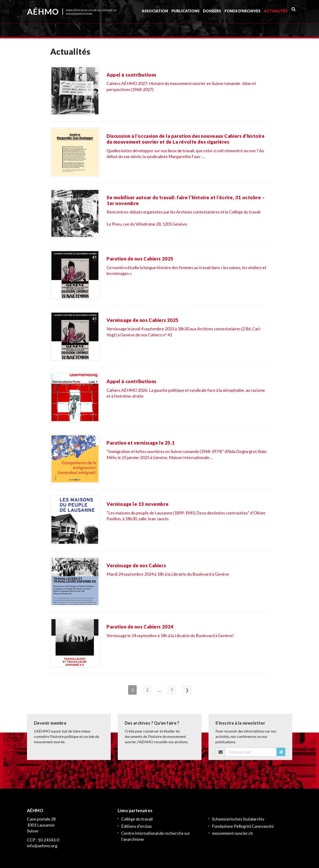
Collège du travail (137, 819)
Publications (185, 12)
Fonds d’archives (242, 12)
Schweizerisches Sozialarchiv (238, 819)
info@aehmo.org (42, 846)
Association (155, 12)
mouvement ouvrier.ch (232, 833)
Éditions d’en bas (136, 826)
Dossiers (212, 12)
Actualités (276, 12)
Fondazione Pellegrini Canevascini (243, 826)
